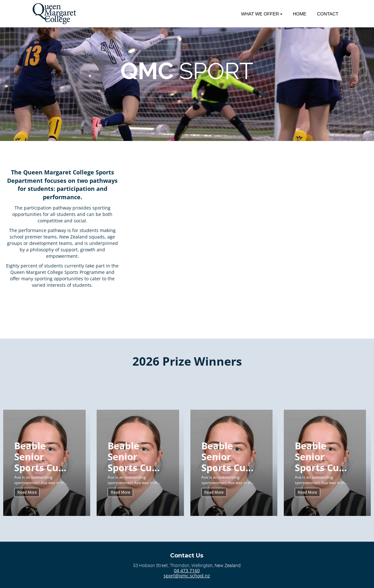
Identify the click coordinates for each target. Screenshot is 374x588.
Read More (27, 492)
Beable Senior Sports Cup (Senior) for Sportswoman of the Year (43, 456)
